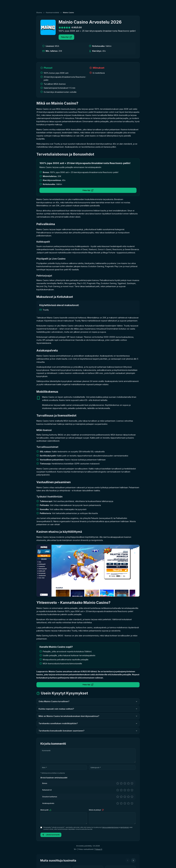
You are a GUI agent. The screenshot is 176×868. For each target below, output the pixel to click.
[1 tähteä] (118, 783)
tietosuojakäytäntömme (110, 827)
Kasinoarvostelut (52, 13)
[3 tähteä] (125, 783)
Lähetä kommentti (51, 835)
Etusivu (39, 13)
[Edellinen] (128, 860)
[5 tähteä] (132, 783)
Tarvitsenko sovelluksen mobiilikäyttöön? (88, 723)
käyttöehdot (125, 827)
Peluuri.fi (99, 849)
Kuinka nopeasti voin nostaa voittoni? (88, 709)
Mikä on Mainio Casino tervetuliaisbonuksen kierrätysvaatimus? (88, 716)
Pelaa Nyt (66, 37)
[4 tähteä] (128, 783)
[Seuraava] (133, 860)
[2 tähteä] (121, 783)
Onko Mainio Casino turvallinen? (88, 701)
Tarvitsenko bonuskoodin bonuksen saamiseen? (88, 731)
